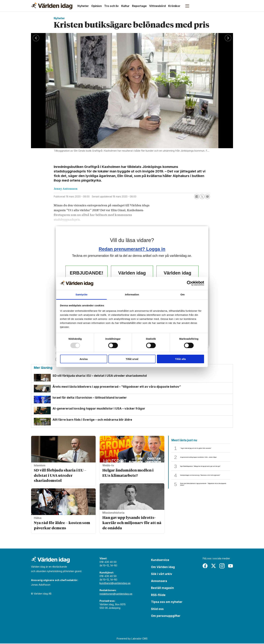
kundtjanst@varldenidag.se (115, 584)
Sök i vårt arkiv (162, 575)
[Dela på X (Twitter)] (202, 197)
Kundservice (160, 561)
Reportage (139, 6)
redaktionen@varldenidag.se (116, 594)
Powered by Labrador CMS (132, 639)
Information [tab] (132, 294)
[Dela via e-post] (207, 197)
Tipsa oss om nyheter (167, 603)
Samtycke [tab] (82, 294)
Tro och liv (111, 6)
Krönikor (174, 6)
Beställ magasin (162, 589)
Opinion (96, 6)
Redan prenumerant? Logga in (132, 249)
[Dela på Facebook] (197, 197)
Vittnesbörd (157, 6)
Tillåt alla (180, 359)
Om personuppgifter (166, 617)
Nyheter (83, 6)
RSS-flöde (158, 595)
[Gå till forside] (52, 6)
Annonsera (159, 582)
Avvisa (84, 359)
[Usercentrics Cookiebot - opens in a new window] (189, 283)
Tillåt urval (132, 359)
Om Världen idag (163, 568)
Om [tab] (182, 294)
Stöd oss (157, 609)
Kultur (125, 6)
